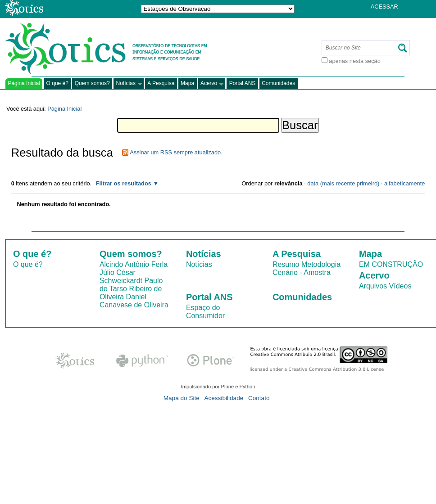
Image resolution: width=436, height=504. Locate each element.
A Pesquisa (161, 83)
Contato (259, 398)
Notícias (128, 84)
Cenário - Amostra (302, 272)
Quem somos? (92, 83)
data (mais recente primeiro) (343, 183)
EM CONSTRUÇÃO (391, 264)
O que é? (57, 83)
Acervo (211, 84)
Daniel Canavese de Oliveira (134, 301)
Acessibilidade (224, 398)
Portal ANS (243, 83)
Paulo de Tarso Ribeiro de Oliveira (131, 289)
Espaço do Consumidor (205, 312)
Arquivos (373, 286)
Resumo (286, 264)
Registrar (388, 20)
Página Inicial (24, 83)
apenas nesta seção (355, 61)
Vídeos (400, 286)
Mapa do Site (182, 398)
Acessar (384, 7)
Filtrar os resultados (124, 183)
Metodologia (321, 264)
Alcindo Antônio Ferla (134, 264)
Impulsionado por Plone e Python (218, 387)
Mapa (187, 83)
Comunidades (278, 83)
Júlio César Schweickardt (121, 277)
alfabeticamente (404, 183)
